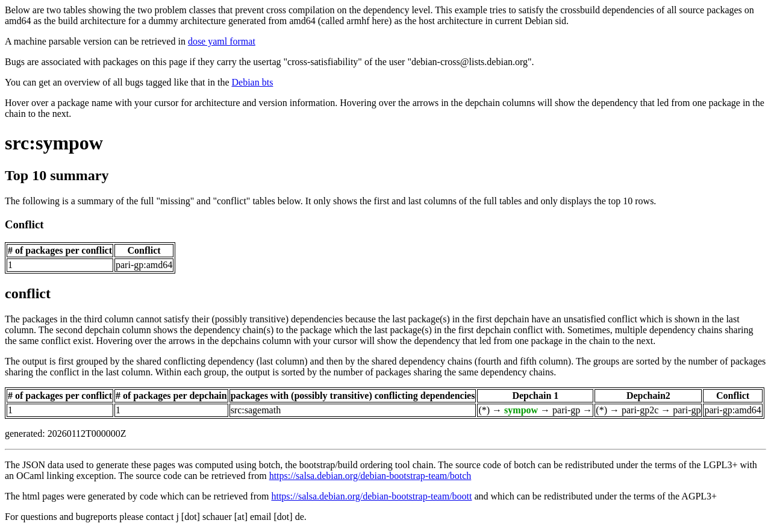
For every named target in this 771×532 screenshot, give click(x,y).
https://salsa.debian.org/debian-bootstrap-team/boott (371, 496)
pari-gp (566, 410)
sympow (521, 410)
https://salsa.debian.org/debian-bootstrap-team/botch (370, 476)
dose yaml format (222, 41)
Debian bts (253, 82)
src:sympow (54, 143)
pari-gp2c (640, 410)
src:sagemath (256, 410)
